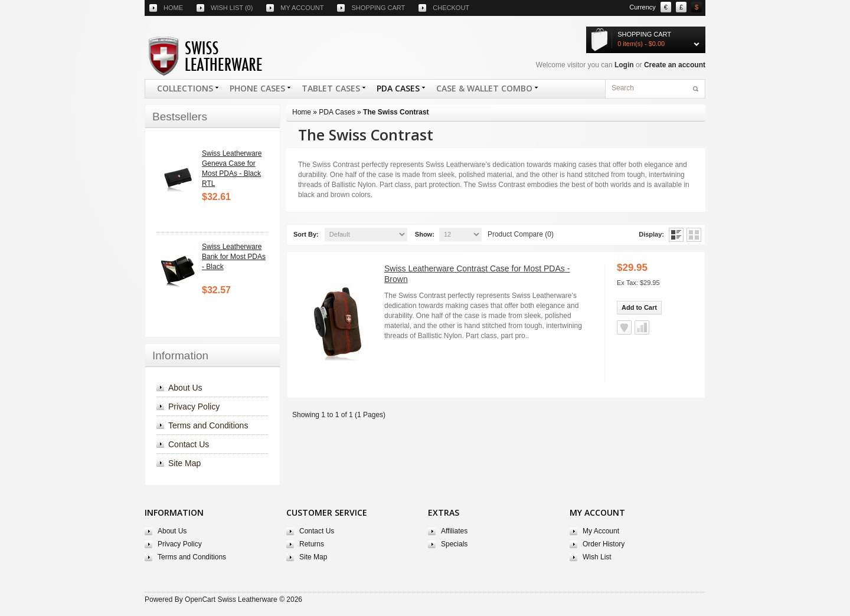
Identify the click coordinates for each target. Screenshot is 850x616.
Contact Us (189, 444)
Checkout (451, 8)
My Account (601, 531)
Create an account (675, 65)
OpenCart (200, 599)
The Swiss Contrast (396, 112)
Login (624, 65)
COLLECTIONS (185, 90)
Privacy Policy (194, 407)
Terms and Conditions (208, 425)
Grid (694, 235)
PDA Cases (398, 90)
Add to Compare (642, 327)
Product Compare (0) (521, 234)
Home (173, 8)
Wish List (597, 557)
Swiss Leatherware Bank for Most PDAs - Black (234, 257)
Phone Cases (257, 90)
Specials (454, 544)
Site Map (184, 463)
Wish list (232, 8)
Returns (312, 544)
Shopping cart (378, 8)
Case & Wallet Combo (484, 90)
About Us (185, 388)
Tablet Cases (331, 90)
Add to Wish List (624, 327)
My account (302, 8)
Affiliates (454, 531)
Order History (604, 544)
